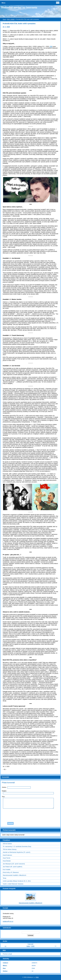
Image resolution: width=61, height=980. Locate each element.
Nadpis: (4, 791)
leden (28, 946)
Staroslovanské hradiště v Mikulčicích (14, 875)
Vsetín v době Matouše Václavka (13, 884)
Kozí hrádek (6, 869)
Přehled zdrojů (7, 954)
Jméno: (4, 787)
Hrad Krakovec (7, 855)
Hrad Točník (6, 858)
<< (5, 946)
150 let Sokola (7, 844)
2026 (33, 946)
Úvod (4, 19)
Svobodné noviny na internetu (19, 7)
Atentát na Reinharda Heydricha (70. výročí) (17, 852)
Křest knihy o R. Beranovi (11, 872)
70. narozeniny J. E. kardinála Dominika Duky (17, 846)
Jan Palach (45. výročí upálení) (12, 867)
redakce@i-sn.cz (8, 921)
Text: (3, 797)
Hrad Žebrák (7, 861)
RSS (37, 977)
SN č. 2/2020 (11, 19)
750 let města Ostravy (10, 849)
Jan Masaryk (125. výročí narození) (14, 864)
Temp (4, 878)
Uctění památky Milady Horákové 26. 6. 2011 (17, 881)
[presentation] (30, 815)
